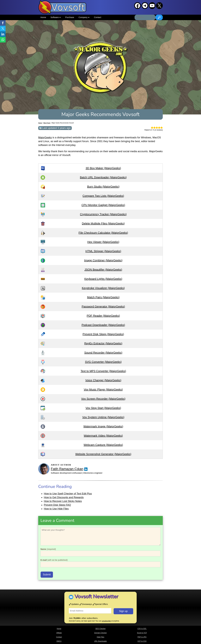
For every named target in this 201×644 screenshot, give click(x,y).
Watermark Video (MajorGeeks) (103, 436)
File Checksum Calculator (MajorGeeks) (103, 233)
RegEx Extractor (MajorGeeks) (103, 343)
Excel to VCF (142, 633)
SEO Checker (100, 629)
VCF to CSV (142, 641)
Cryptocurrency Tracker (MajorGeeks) (103, 214)
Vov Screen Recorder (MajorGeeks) (103, 399)
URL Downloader (101, 641)
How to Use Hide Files (56, 509)
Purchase (70, 17)
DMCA (59, 641)
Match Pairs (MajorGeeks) (103, 297)
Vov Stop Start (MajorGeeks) (103, 408)
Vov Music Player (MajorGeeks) (103, 390)
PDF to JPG (142, 637)
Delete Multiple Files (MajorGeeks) (103, 223)
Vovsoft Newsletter (96, 597)
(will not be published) (54, 560)
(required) (48, 549)
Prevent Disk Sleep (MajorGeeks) (103, 334)
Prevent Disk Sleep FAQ (57, 505)
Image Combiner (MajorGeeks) (103, 260)
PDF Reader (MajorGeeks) (103, 316)
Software (56, 17)
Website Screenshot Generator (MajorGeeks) (103, 454)
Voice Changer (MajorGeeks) (103, 380)
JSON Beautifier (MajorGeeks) (103, 270)
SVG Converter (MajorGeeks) (103, 362)
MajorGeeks (45, 138)
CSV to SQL (142, 629)
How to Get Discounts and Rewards (64, 497)
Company (84, 17)
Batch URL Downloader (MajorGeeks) (103, 177)
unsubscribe (106, 621)
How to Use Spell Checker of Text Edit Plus (68, 494)
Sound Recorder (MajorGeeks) (103, 353)
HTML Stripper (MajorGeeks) (103, 251)
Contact (98, 17)
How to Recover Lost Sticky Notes (63, 501)
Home (43, 17)
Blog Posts (47, 123)
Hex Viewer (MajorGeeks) (103, 242)
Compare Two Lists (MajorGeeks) (103, 196)
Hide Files (100, 637)
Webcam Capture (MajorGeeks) (103, 445)
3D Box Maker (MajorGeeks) (103, 168)
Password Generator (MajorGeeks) (103, 306)
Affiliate (59, 633)
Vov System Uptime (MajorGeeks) (103, 417)
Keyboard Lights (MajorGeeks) (103, 279)
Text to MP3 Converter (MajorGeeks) (103, 371)
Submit (47, 575)
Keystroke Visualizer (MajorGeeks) (103, 288)
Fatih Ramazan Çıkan (67, 469)
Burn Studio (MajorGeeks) (103, 187)
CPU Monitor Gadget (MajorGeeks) (103, 205)
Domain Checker (100, 633)
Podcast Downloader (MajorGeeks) (103, 325)
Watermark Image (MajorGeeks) (103, 426)
